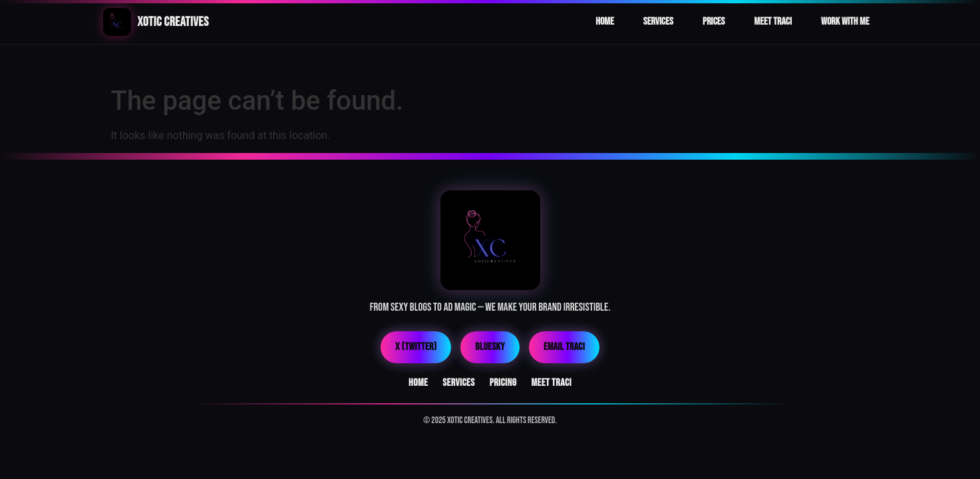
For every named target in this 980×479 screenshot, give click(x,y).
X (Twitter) (416, 347)
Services (658, 22)
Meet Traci (773, 22)
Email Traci (564, 347)
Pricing (503, 383)
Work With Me (845, 22)
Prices (714, 22)
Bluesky (490, 347)
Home (605, 22)
